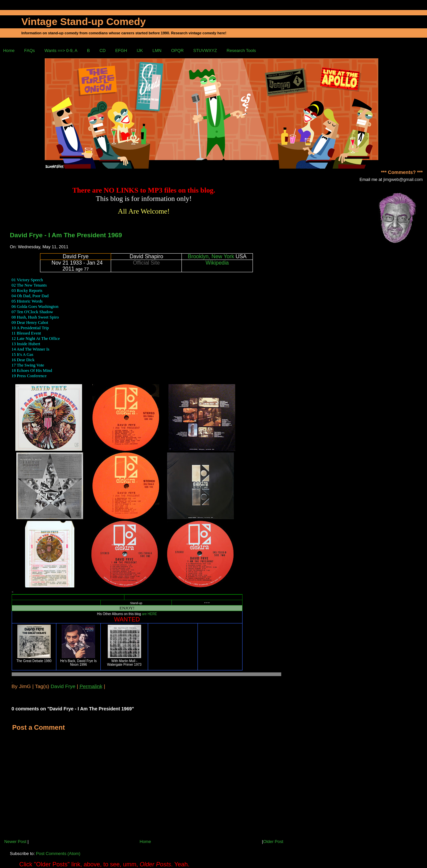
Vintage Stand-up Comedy (84, 21)
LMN (157, 50)
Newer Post (15, 842)
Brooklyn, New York (211, 256)
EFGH (121, 50)
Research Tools (241, 50)
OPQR (177, 50)
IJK (140, 50)
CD (102, 50)
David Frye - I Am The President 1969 (66, 235)
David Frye (63, 686)
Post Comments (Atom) (58, 854)
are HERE (149, 614)
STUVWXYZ (205, 50)
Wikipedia (217, 263)
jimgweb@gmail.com (403, 179)
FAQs (30, 50)
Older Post (273, 842)
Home (9, 50)
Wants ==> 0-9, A (61, 50)
